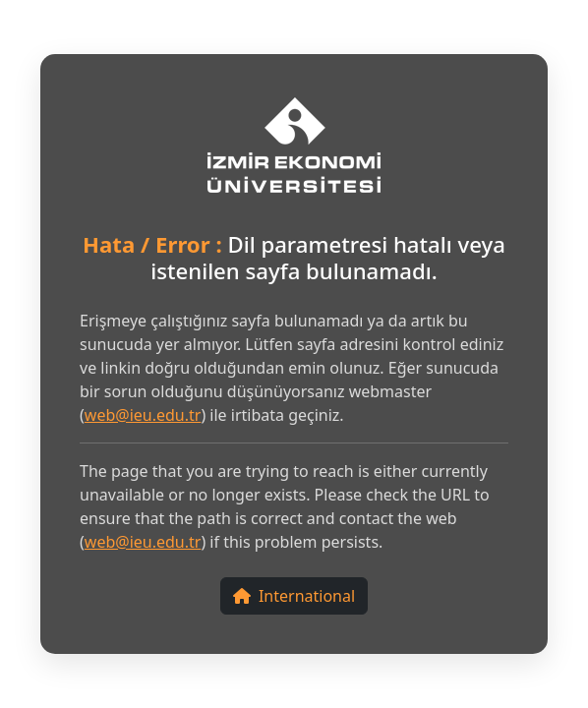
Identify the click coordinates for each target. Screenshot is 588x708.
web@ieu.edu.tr (143, 415)
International (294, 596)
